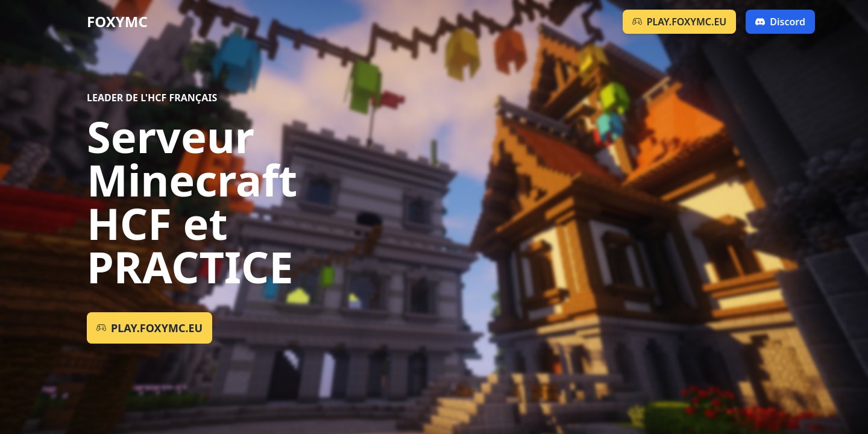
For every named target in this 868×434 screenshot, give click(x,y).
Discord (780, 22)
